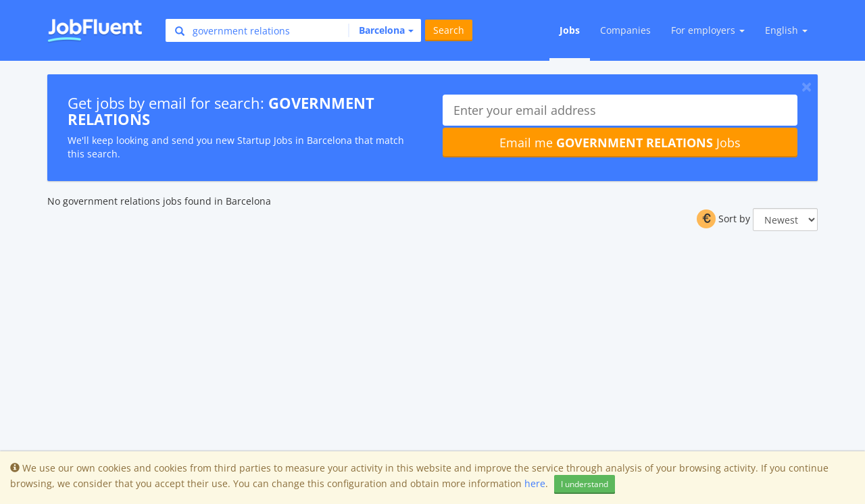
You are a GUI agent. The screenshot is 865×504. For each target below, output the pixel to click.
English (786, 30)
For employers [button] (708, 30)
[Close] (807, 86)
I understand (585, 484)
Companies (625, 30)
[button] (381, 30)
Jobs (570, 30)
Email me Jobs (620, 143)
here (535, 483)
